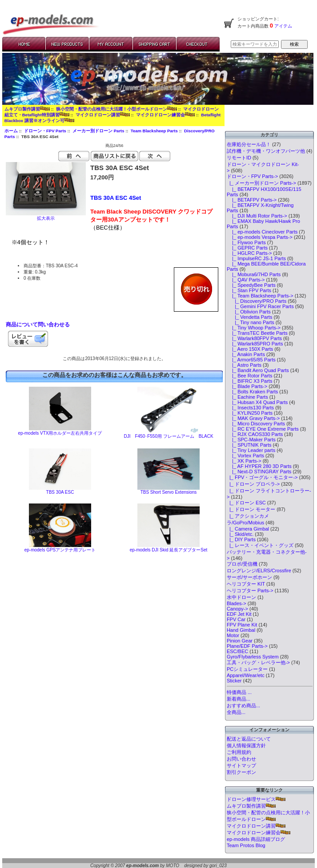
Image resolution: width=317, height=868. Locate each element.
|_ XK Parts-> (244, 461)
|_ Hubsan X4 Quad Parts (257, 402)
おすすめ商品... (243, 705)
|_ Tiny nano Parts (251, 322)
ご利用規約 (239, 752)
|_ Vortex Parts (245, 456)
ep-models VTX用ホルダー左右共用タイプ (60, 433)
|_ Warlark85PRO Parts (255, 344)
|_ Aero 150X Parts (250, 349)
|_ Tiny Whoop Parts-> (254, 328)
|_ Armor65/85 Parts (251, 360)
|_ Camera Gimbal (248, 529)
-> (252, 176)
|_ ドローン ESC (246, 503)
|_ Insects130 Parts (250, 408)
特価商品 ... (239, 692)
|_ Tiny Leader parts (251, 450)
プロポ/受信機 (242, 564)
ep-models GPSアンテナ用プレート (60, 550)
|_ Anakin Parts (246, 354)
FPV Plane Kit (242, 625)
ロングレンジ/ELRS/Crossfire (259, 571)
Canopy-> (237, 609)
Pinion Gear (240, 641)
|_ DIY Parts (241, 539)
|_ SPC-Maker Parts (251, 440)
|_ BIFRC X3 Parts (250, 381)
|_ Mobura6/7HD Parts (254, 274)
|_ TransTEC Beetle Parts (257, 333)
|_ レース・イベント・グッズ (260, 545)
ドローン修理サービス (256, 799)
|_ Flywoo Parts (246, 242)
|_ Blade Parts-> (247, 386)
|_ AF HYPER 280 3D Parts (259, 466)
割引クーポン (241, 772)
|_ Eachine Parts (247, 397)
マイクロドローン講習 (103, 115)
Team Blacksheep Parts (154, 131)
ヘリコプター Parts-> (250, 591)
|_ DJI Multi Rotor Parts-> (257, 216)
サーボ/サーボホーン (249, 577)
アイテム (283, 26)
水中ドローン (241, 597)
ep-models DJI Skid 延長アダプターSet (169, 550)
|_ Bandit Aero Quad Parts (258, 370)
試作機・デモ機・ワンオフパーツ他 (266, 151)
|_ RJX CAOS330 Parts (255, 434)
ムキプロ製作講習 (27, 109)
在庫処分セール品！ (249, 144)
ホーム (11, 131)
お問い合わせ (241, 759)
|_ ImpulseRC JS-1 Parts (256, 258)
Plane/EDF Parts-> (247, 646)
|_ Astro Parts (244, 365)
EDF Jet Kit (239, 614)
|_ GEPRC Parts (247, 248)
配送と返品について (249, 739)
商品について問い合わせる (38, 325)
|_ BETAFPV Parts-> (252, 200)
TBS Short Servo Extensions (169, 492)
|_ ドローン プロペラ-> (253, 484)
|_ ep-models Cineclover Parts (262, 232)
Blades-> (237, 603)
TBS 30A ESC (60, 492)
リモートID (239, 158)
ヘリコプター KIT (246, 584)
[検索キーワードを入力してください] (255, 44)
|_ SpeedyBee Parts (251, 285)
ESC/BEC (237, 651)
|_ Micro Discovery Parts (256, 424)
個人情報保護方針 (246, 745)
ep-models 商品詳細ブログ (256, 839)
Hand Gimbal (241, 630)
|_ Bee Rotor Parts (250, 376)
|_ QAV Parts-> (246, 280)
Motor (233, 635)
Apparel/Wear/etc (246, 675)
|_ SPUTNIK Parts (249, 445)
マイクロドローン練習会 (165, 115)
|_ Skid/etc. (240, 534)
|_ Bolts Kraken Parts (252, 392)
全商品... (236, 712)
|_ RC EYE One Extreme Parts (263, 429)
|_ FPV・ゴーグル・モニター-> (262, 477)
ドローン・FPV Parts (45, 131)
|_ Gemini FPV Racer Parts (260, 306)
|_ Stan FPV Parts (249, 290)
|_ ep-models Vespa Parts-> (260, 237)
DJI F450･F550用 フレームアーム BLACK (168, 436)
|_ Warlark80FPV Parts (254, 338)
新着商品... (239, 699)
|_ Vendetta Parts (250, 317)
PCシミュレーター (247, 669)
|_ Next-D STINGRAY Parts (259, 472)
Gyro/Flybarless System (253, 657)
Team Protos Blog (246, 845)
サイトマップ (241, 765)
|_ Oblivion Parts (249, 312)
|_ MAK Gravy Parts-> (253, 418)
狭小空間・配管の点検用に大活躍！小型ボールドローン (116, 109)
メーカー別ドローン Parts (98, 131)
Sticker (234, 681)
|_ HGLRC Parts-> (249, 253)
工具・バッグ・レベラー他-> (258, 662)
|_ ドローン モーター (251, 509)
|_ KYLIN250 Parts (250, 413)
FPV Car (236, 619)
